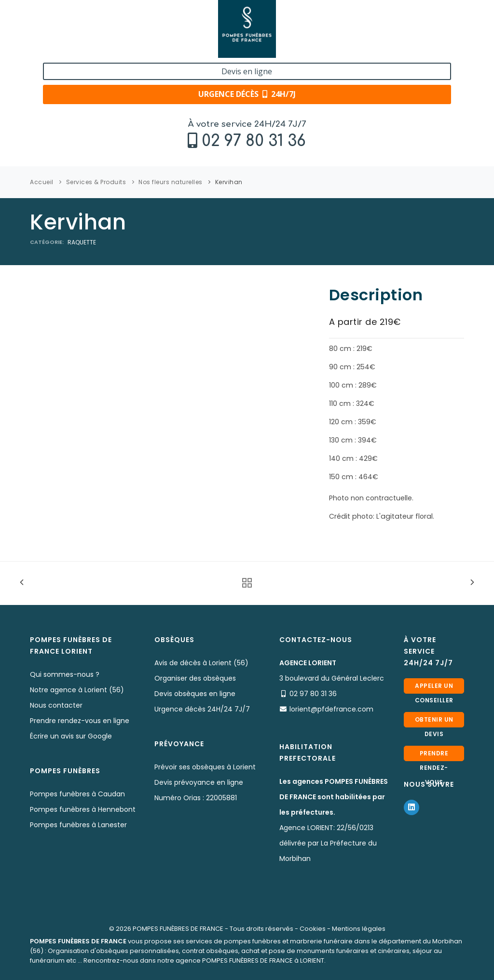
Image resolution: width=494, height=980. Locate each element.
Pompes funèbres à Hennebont (83, 809)
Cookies (313, 929)
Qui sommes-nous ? (65, 674)
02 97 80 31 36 (89, 32)
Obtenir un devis (434, 721)
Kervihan (229, 182)
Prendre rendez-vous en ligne (80, 721)
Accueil (42, 182)
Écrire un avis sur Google (71, 736)
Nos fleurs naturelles (171, 182)
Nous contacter (56, 705)
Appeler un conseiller (434, 688)
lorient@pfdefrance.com (331, 709)
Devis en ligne (412, 18)
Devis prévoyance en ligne (199, 782)
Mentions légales (359, 929)
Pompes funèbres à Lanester (78, 825)
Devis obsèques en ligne (195, 694)
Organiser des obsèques (195, 678)
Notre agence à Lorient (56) (77, 690)
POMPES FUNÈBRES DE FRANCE (178, 929)
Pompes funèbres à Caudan (77, 794)
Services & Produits (96, 182)
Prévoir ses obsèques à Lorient (205, 767)
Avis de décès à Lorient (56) (201, 663)
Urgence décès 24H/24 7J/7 (202, 709)
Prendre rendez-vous (434, 755)
